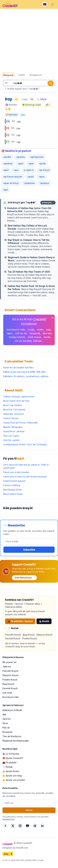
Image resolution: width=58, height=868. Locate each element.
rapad (31, 177)
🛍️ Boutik (44, 621)
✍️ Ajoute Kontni (11, 771)
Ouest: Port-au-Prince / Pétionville (20, 423)
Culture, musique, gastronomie (19, 396)
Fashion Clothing (12, 485)
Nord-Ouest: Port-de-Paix (16, 401)
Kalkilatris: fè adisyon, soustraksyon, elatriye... (26, 376)
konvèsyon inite (16, 330)
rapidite (7, 157)
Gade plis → (48, 203)
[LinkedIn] (42, 826)
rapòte (42, 163)
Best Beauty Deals (13, 490)
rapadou (21, 157)
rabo (23, 115)
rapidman (8, 163)
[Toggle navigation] (52, 4)
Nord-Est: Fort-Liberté (14, 410)
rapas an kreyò (11, 183)
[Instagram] (20, 826)
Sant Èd (6, 719)
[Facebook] (5, 826)
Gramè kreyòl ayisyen (14, 481)
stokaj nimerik (17, 337)
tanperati (35, 333)
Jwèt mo (7, 667)
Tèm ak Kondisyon (12, 736)
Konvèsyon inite (11, 697)
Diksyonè (8, 75)
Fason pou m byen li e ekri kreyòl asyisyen (25, 477)
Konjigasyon (36, 75)
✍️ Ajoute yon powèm (14, 780)
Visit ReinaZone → (24, 578)
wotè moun (34, 337)
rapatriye (44, 183)
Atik (4, 715)
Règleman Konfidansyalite (16, 741)
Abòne (29, 810)
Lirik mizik (7, 693)
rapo (16, 170)
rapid (6, 170)
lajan (10, 333)
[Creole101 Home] (10, 4)
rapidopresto (37, 157)
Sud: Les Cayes (11, 436)
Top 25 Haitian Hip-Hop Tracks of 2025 (29, 272)
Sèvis (5, 723)
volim (40, 330)
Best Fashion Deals (13, 494)
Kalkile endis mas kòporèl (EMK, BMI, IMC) (25, 372)
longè (31, 330)
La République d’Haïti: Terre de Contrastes (25, 444)
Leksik (22, 75)
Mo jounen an (9, 662)
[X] (13, 826)
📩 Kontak (13, 628)
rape (6, 190)
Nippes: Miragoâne (13, 427)
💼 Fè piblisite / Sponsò (20, 621)
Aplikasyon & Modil (12, 710)
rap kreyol (44, 170)
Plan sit (6, 728)
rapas (42, 177)
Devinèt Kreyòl (13, 638)
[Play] (32, 99)
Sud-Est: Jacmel (11, 440)
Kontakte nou (9, 819)
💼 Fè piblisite (10, 762)
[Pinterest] (35, 826)
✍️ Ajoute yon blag (12, 776)
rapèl (21, 163)
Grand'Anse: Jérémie (14, 431)
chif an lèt (21, 333)
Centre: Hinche (11, 418)
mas (48, 330)
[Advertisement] (29, 40)
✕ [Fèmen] (53, 318)
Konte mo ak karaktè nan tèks (18, 367)
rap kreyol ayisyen (13, 177)
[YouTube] (28, 826)
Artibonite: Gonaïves (14, 414)
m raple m (29, 170)
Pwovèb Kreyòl (13, 635)
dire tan (47, 333)
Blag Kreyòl (29, 635)
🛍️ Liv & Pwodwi (11, 754)
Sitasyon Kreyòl (44, 635)
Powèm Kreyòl (30, 638)
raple (31, 163)
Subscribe (29, 550)
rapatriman (29, 183)
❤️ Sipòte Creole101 (13, 758)
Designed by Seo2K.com (15, 848)
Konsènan (8, 732)
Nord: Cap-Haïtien (13, 405)
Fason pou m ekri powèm (16, 472)
